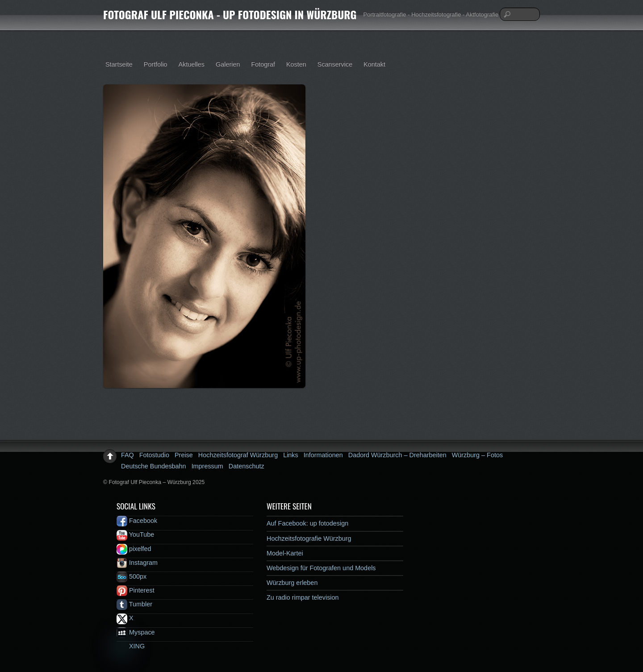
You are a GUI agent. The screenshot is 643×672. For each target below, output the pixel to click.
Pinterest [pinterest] (136, 590)
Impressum (207, 466)
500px (132, 576)
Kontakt (374, 64)
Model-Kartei (285, 553)
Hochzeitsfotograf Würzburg (238, 455)
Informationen (323, 455)
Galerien (228, 64)
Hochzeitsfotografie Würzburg (309, 538)
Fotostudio (154, 455)
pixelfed (134, 549)
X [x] (125, 618)
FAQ (127, 455)
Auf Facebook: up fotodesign (307, 523)
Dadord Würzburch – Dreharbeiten (397, 455)
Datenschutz (246, 466)
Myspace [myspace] (136, 632)
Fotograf (263, 64)
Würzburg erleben (292, 583)
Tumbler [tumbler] (134, 604)
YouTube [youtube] (135, 534)
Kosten (296, 64)
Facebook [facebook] (137, 521)
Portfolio (156, 64)
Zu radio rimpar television (303, 597)
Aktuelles (192, 64)
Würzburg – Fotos (477, 455)
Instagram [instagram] (137, 563)
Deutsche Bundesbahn (154, 466)
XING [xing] (131, 646)
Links (291, 455)
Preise (184, 455)
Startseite (119, 64)
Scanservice (335, 64)
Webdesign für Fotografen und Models (321, 568)
